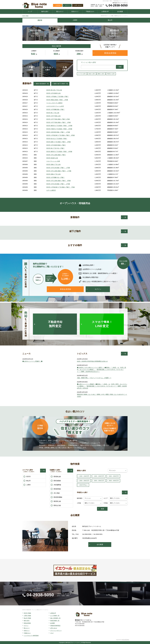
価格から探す (101, 74)
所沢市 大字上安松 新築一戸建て (56, 155)
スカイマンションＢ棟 (53, 161)
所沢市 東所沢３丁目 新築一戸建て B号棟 (59, 152)
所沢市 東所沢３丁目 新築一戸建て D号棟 (59, 126)
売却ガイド (27, 631)
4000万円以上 (83, 485)
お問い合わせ (54, 628)
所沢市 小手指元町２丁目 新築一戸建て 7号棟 (61, 187)
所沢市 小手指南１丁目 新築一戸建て (57, 96)
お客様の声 (53, 613)
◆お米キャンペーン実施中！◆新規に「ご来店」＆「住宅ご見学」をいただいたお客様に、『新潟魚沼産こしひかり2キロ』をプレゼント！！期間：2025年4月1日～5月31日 (102, 386)
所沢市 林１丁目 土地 (53, 113)
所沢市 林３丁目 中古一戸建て (55, 148)
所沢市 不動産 (25, 16)
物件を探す (27, 621)
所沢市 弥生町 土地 (52, 158)
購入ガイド (27, 628)
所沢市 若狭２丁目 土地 (53, 164)
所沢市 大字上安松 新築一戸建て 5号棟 (59, 181)
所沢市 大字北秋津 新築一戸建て (56, 145)
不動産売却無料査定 (55, 626)
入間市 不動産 (27, 616)
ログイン (26, 626)
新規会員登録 (27, 623)
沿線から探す (92, 74)
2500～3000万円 (84, 481)
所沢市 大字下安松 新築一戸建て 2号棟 (59, 122)
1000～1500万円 (84, 476)
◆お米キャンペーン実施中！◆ (32, 361)
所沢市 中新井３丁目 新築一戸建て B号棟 (59, 129)
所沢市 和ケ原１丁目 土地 (54, 90)
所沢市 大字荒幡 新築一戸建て (55, 109)
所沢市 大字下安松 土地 (53, 116)
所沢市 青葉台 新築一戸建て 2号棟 (57, 100)
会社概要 (52, 623)
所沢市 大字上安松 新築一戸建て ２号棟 (59, 171)
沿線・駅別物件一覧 (55, 618)
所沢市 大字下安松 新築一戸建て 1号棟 (58, 119)
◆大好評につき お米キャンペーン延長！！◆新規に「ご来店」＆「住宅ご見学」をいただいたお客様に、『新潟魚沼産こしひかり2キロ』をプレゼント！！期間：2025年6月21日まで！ (101, 370)
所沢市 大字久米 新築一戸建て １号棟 (58, 168)
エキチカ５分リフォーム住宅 (55, 106)
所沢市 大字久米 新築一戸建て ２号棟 (58, 184)
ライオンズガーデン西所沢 (54, 103)
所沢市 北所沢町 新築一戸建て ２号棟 (58, 132)
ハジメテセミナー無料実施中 (31, 636)
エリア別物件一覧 (55, 616)
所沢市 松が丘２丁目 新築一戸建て (57, 139)
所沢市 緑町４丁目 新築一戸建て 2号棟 (59, 142)
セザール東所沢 (51, 190)
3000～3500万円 (99, 481)
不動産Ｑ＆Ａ (27, 633)
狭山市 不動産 (27, 618)
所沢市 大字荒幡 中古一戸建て (55, 177)
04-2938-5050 (118, 5)
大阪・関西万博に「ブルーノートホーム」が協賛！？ (94, 378)
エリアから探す (82, 74)
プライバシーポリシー (56, 631)
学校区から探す (111, 74)
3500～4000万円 (114, 481)
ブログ (52, 633)
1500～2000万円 (99, 476)
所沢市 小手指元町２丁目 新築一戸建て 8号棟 (61, 135)
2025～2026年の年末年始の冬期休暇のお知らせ (92, 361)
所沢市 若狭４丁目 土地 (53, 174)
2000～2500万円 (114, 476)
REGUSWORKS (126, 640)
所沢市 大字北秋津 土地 (53, 93)
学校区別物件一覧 (55, 621)
